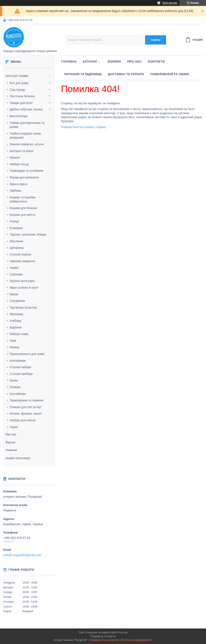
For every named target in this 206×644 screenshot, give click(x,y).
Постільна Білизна (22, 96)
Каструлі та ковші (22, 151)
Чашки (14, 268)
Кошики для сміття (22, 215)
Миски (14, 294)
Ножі (13, 341)
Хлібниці (15, 321)
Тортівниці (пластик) (23, 308)
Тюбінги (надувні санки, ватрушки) (26, 136)
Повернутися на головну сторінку (84, 127)
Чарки (14, 427)
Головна (69, 61)
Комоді (14, 221)
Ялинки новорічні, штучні (27, 144)
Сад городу (17, 90)
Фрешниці (16, 314)
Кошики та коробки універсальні (22, 199)
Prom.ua (123, 632)
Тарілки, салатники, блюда (28, 234)
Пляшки (15, 387)
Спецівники (17, 301)
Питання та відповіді (83, 74)
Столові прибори (21, 374)
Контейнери (18, 361)
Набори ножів (19, 334)
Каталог (90, 61)
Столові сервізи (20, 254)
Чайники (15, 191)
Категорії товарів (17, 76)
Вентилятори (19, 116)
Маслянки (16, 241)
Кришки (15, 157)
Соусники (16, 274)
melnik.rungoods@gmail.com (22, 555)
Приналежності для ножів (27, 354)
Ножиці (15, 347)
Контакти (156, 61)
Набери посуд (19, 164)
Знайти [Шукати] (156, 40)
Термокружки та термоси (27, 400)
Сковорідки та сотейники (26, 171)
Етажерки (16, 228)
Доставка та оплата (126, 74)
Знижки (114, 61)
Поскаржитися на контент (104, 640)
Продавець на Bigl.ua (103, 636)
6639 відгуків (170, 3)
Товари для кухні (21, 103)
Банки (14, 380)
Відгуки (10, 442)
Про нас (11, 434)
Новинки (11, 450)
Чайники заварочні (22, 261)
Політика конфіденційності (137, 640)
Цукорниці (17, 248)
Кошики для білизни (23, 208)
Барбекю (16, 327)
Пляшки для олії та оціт (26, 407)
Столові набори (20, 367)
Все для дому (19, 83)
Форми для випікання (24, 177)
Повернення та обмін (170, 74)
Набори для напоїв (23, 420)
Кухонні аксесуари (22, 281)
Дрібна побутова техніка (26, 109)
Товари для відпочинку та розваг (27, 125)
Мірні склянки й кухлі (24, 288)
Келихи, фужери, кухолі (26, 414)
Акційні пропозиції (18, 458)
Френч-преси (18, 184)
